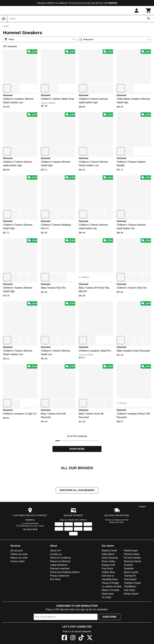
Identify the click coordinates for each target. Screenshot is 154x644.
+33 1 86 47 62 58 (30, 529)
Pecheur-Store (132, 554)
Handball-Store (110, 579)
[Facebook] (64, 638)
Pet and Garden (132, 558)
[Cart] (149, 10)
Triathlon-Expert (132, 583)
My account (17, 551)
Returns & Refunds (60, 561)
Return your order (117, 522)
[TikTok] (81, 638)
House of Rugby (110, 583)
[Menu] (4, 19)
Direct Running (110, 558)
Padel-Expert (131, 551)
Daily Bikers (108, 554)
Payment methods (60, 569)
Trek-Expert (130, 579)
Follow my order (19, 554)
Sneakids (129, 569)
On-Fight (106, 597)
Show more (77, 449)
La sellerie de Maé (112, 587)
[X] (90, 638)
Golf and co (108, 576)
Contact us (30, 520)
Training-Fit (130, 576)
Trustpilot (142, 507)
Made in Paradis (111, 590)
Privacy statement (60, 576)
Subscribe (109, 617)
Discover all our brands (77, 490)
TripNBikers (130, 587)
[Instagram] (73, 638)
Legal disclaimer (59, 565)
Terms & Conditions (61, 558)
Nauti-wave (108, 594)
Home (6, 26)
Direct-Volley (109, 561)
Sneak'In (128, 565)
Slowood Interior (132, 561)
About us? (55, 551)
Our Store (55, 579)
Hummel (8, 95)
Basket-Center (109, 551)
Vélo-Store (129, 590)
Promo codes (18, 561)
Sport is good (131, 572)
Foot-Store (108, 569)
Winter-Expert (131, 594)
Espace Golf (108, 565)
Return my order (19, 558)
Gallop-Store (109, 572)
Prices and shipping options (65, 572)
